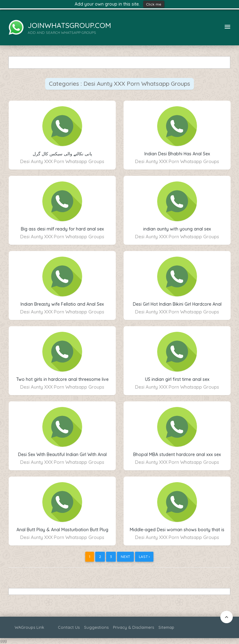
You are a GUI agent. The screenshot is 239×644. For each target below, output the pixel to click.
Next (125, 557)
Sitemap (166, 627)
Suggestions (96, 627)
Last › (144, 557)
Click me (154, 4)
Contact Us (69, 627)
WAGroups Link (29, 627)
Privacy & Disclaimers (134, 627)
